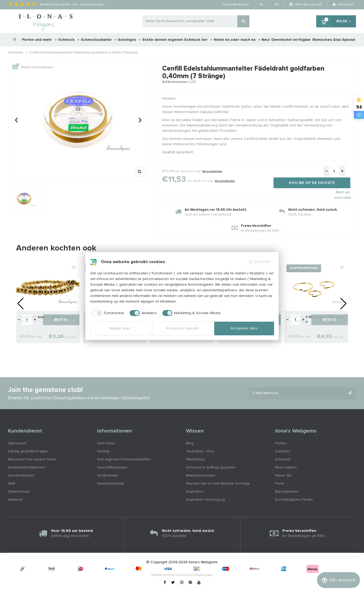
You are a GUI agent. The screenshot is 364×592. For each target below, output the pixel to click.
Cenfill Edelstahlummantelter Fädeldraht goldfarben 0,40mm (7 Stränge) (83, 53)
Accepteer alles (244, 328)
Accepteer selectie (182, 328)
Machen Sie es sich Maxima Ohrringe (218, 484)
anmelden (343, 5)
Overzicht (259, 262)
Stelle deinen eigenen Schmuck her (177, 40)
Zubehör (283, 451)
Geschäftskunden (112, 467)
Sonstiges (129, 40)
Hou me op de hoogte (312, 183)
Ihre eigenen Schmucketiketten (124, 459)
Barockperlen (287, 492)
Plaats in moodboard (33, 67)
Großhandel (107, 475)
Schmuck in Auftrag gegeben (211, 467)
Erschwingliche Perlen (294, 500)
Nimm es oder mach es (237, 40)
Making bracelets (201, 475)
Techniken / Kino (200, 451)
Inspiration (195, 492)
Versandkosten (212, 171)
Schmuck (69, 40)
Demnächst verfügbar (291, 40)
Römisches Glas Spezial (334, 40)
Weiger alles (120, 328)
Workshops (196, 459)
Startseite (16, 53)
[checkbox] (107, 313)
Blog (190, 443)
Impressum (17, 443)
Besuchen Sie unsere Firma (32, 459)
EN (276, 5)
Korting (103, 451)
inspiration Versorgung (205, 500)
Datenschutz (19, 492)
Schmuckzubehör (99, 40)
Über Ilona (106, 443)
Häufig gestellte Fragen (28, 451)
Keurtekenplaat (110, 484)
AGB (12, 484)
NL (262, 5)
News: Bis (283, 475)
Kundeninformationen (27, 467)
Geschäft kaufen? (236, 5)
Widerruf (15, 500)
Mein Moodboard (306, 5)
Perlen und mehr (39, 40)
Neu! (266, 40)
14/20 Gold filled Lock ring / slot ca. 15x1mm (316, 319)
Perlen (281, 443)
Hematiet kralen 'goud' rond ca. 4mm (48, 319)
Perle (280, 484)
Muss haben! (286, 467)
